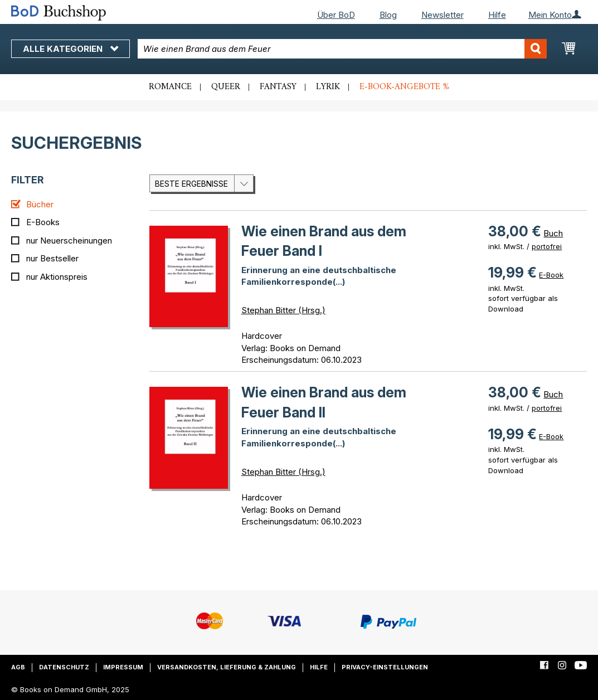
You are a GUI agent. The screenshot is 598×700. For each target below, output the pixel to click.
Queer (226, 87)
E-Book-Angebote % (404, 87)
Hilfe (497, 15)
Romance (170, 87)
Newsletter (443, 15)
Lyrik (328, 87)
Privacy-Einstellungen (385, 667)
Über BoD (336, 15)
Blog (388, 15)
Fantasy (278, 87)
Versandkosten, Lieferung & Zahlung (227, 667)
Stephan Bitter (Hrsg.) (283, 310)
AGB (18, 667)
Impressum (123, 667)
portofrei (547, 246)
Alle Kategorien (71, 49)
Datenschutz (64, 667)
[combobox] (342, 49)
